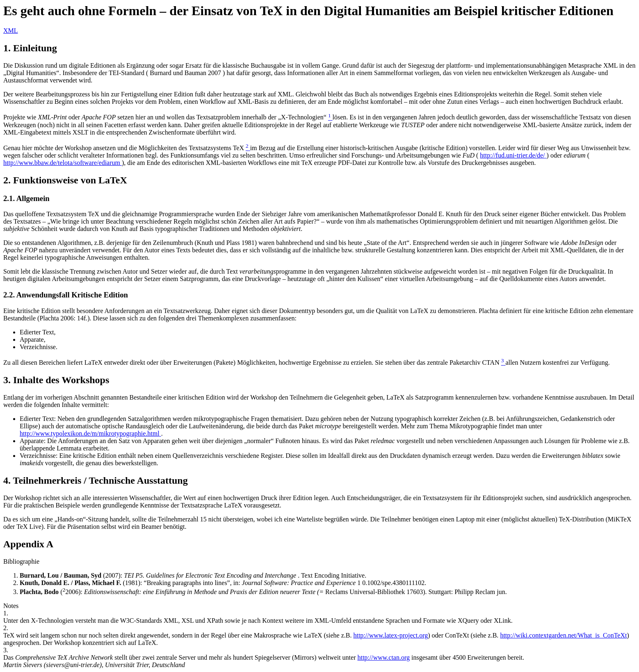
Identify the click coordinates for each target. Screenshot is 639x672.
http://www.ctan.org (383, 657)
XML (11, 31)
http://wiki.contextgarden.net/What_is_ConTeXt (563, 635)
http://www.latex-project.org (390, 635)
